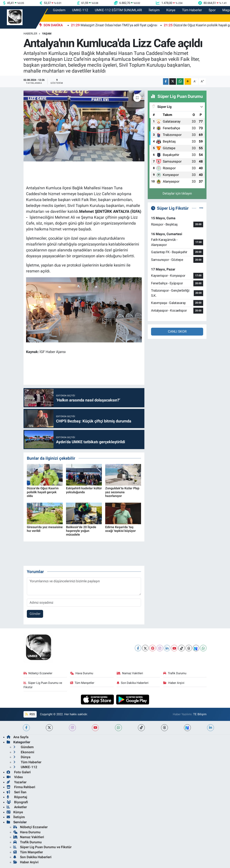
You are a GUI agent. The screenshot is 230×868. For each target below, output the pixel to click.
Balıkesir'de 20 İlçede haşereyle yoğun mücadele (81, 531)
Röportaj (17, 797)
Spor (212, 10)
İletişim (154, 10)
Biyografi (17, 802)
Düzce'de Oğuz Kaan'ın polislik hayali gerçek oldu (43, 492)
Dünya (22, 757)
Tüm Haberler (192, 10)
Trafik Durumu (175, 673)
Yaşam (47, 34)
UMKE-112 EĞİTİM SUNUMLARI (118, 10)
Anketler (17, 807)
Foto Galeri (19, 772)
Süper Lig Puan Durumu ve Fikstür (43, 685)
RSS (30, 714)
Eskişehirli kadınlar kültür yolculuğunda (84, 490)
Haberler (30, 34)
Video (15, 777)
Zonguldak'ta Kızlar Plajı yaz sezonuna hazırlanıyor (122, 492)
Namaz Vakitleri (130, 673)
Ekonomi (24, 752)
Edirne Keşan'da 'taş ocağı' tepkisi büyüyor (120, 529)
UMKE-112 (80, 10)
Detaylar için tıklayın (177, 193)
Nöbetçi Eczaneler (38, 673)
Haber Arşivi (174, 683)
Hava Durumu (82, 673)
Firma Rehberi (21, 787)
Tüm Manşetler (82, 683)
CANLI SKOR (177, 331)
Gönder (35, 614)
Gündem (59, 10)
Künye (171, 10)
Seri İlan (17, 792)
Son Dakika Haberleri (133, 683)
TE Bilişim (200, 714)
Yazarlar (17, 782)
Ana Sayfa (18, 737)
